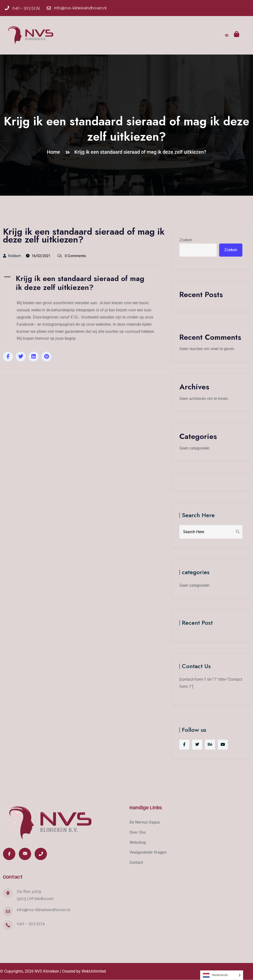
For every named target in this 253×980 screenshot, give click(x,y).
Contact (136, 862)
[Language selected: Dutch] (222, 975)
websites (103, 324)
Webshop (138, 842)
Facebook (25, 324)
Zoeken (186, 240)
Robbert (12, 256)
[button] (227, 35)
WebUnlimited (94, 971)
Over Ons (138, 832)
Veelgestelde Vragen (148, 852)
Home (55, 152)
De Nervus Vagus (145, 822)
